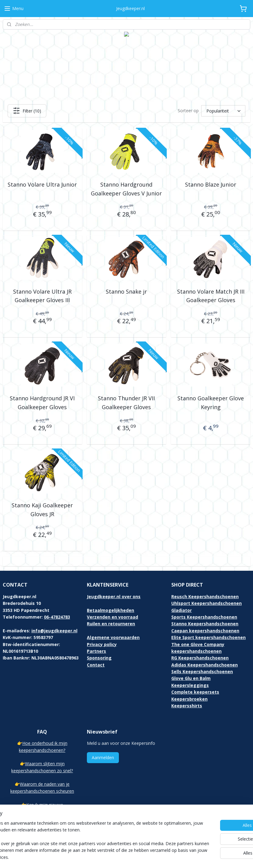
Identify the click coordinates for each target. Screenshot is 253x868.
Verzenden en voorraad (112, 617)
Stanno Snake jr (126, 291)
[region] (86, 837)
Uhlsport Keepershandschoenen (207, 603)
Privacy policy (102, 644)
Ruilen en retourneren (111, 624)
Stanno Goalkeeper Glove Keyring (211, 403)
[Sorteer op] (223, 111)
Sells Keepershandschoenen (202, 672)
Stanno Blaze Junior (211, 184)
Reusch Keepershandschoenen (205, 597)
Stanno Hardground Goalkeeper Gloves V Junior (126, 189)
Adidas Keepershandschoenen (205, 665)
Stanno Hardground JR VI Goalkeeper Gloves (42, 403)
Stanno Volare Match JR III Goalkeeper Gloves (211, 296)
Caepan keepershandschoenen (205, 631)
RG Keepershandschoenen (200, 658)
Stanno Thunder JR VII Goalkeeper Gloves (126, 403)
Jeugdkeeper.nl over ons (114, 597)
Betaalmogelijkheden (110, 610)
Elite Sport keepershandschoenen (208, 637)
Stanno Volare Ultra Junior (42, 184)
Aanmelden (103, 757)
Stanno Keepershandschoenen (205, 624)
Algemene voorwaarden (113, 637)
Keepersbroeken (189, 699)
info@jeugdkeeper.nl (54, 631)
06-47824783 (57, 617)
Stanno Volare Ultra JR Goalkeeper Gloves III (42, 296)
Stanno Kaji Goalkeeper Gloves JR (42, 510)
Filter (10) (27, 111)
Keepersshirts (187, 706)
